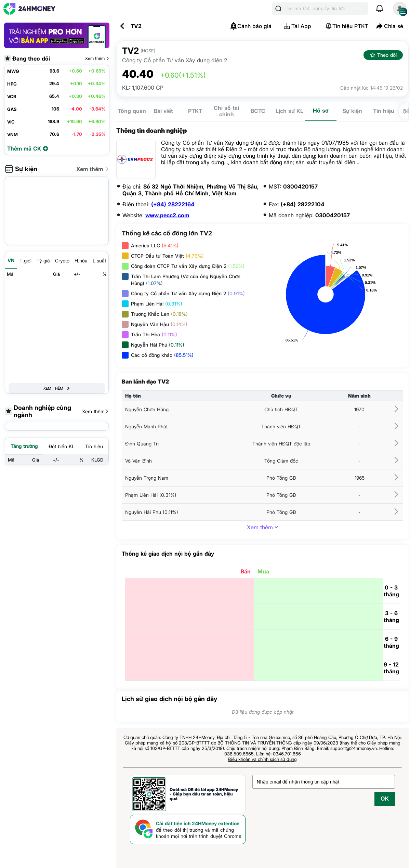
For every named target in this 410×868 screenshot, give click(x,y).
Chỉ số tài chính (226, 111)
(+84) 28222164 (173, 204)
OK (385, 799)
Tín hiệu (384, 111)
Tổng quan (132, 111)
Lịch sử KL (289, 111)
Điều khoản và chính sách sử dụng (262, 759)
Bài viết (163, 111)
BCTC (258, 111)
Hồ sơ (321, 111)
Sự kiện (352, 111)
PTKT (195, 111)
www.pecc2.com (167, 215)
